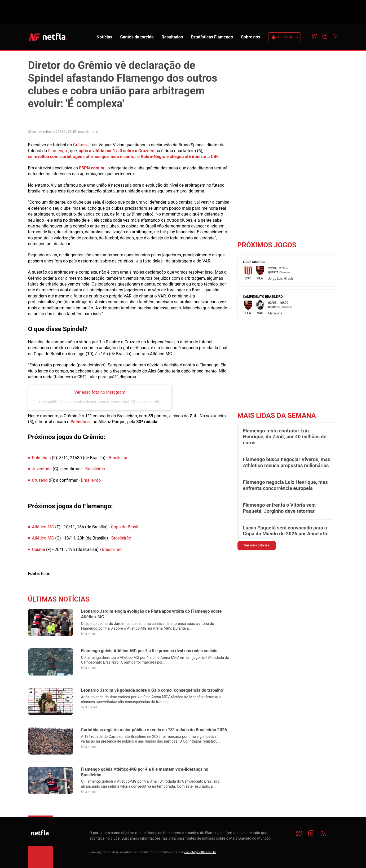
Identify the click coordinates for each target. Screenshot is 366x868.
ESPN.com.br (92, 168)
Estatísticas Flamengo (212, 37)
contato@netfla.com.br (200, 852)
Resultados (172, 37)
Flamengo (58, 151)
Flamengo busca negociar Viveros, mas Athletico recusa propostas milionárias (287, 462)
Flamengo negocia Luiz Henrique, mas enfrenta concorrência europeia (285, 485)
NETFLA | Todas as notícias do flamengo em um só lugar (48, 37)
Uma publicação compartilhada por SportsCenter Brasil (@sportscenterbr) (100, 402)
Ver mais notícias (257, 545)
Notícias (104, 37)
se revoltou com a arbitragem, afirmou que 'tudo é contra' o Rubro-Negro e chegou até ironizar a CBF (123, 157)
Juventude (42, 469)
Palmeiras (80, 422)
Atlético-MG (43, 527)
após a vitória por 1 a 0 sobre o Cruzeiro (117, 151)
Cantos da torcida (137, 37)
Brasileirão (119, 458)
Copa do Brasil (124, 527)
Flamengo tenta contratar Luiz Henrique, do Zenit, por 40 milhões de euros (285, 437)
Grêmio (80, 145)
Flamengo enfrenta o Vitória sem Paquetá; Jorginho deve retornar (279, 508)
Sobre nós (250, 37)
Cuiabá (39, 549)
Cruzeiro (40, 480)
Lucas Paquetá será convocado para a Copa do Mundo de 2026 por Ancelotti (285, 531)
